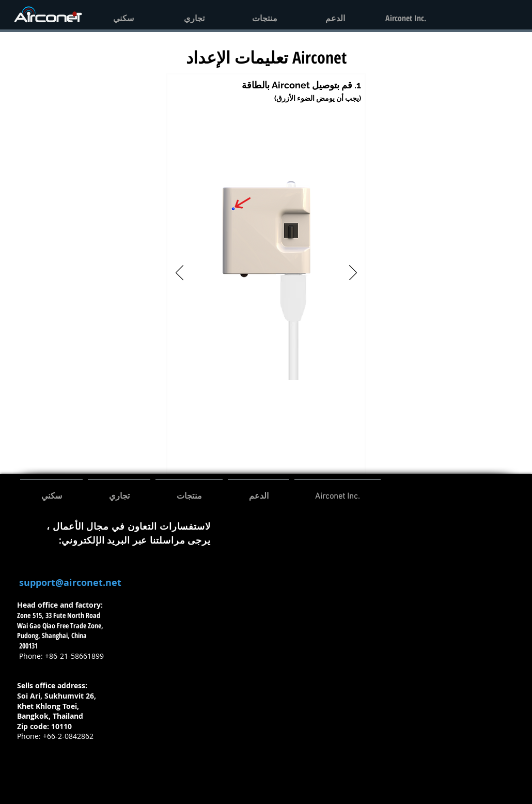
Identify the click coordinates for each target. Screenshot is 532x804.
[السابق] (179, 273)
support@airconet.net (70, 583)
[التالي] (353, 273)
